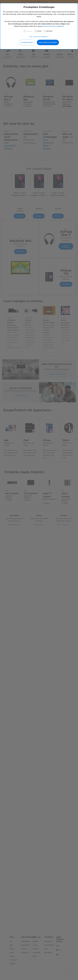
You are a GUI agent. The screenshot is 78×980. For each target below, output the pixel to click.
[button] (39, 37)
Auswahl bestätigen (27, 42)
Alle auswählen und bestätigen (48, 42)
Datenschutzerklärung (50, 26)
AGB (62, 26)
